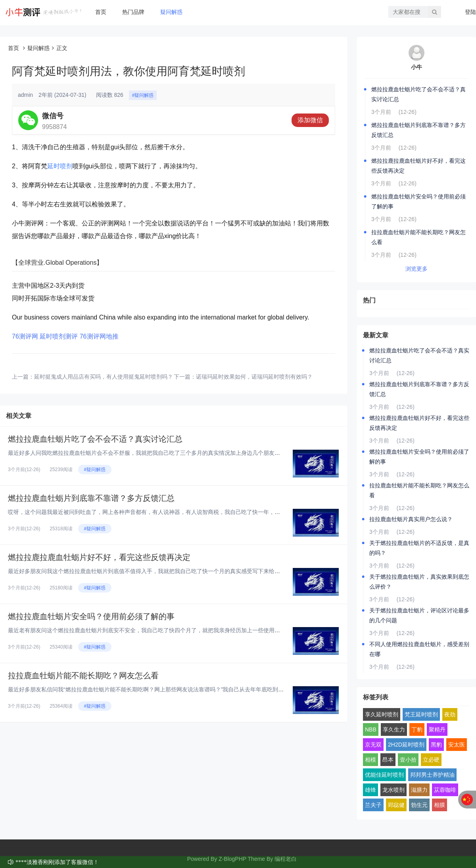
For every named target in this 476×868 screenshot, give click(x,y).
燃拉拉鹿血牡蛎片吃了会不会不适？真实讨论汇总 (95, 439)
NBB (371, 729)
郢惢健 (396, 805)
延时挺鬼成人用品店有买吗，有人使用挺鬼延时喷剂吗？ (104, 377)
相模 (370, 760)
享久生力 (394, 729)
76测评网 (25, 336)
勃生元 (419, 805)
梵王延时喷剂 (421, 714)
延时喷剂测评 (59, 336)
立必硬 (431, 760)
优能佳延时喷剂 (384, 775)
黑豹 (436, 745)
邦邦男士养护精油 (432, 775)
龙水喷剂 (393, 790)
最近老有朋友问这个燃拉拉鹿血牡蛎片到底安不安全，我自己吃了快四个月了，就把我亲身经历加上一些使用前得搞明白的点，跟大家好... (177, 630)
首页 (101, 12)
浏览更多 (416, 269)
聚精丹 (437, 729)
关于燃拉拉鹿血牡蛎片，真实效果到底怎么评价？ (419, 582)
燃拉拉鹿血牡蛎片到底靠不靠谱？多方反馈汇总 (91, 498)
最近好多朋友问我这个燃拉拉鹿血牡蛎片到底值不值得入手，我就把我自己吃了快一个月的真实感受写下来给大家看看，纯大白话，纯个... (177, 571)
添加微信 (310, 120)
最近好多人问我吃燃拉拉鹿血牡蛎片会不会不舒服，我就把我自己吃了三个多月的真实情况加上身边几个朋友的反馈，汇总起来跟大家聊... (177, 453)
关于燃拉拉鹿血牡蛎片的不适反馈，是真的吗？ (419, 548)
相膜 (440, 805)
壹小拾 (408, 760)
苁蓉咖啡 (445, 790)
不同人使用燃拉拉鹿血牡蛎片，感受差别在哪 (419, 649)
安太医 (457, 745)
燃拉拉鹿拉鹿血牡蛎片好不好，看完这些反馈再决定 (99, 557)
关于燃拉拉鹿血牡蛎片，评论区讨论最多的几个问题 (419, 615)
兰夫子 (373, 805)
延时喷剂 (60, 166)
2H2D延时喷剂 (406, 745)
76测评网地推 (99, 336)
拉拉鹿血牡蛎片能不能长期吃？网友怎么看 (83, 676)
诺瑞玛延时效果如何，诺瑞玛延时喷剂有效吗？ (254, 377)
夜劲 (450, 714)
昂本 (388, 760)
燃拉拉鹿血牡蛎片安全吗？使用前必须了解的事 (91, 616)
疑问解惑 (171, 12)
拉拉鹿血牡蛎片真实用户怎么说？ (411, 519)
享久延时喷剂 (382, 714)
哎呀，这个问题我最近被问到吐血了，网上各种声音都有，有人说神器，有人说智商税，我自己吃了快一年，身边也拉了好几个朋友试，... (177, 512)
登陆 (470, 12)
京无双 (373, 745)
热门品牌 (133, 12)
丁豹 (417, 729)
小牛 (416, 67)
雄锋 (370, 790)
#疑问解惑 (143, 95)
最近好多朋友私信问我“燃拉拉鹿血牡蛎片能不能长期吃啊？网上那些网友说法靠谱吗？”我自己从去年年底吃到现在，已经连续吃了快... (173, 689)
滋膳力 (419, 790)
